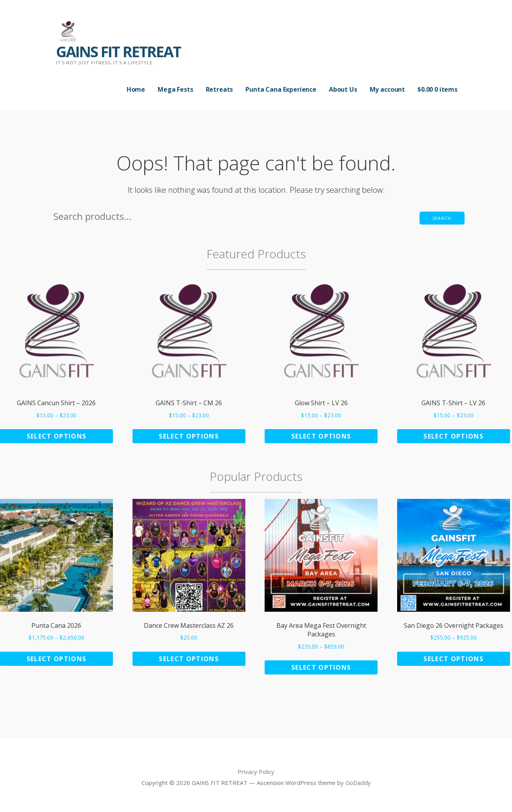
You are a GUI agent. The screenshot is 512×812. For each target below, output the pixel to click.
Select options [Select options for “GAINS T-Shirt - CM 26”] (189, 436)
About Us (343, 89)
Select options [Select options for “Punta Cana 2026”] (57, 659)
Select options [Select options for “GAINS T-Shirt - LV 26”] (453, 436)
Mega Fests (175, 89)
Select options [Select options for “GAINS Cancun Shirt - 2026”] (57, 436)
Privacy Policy (256, 772)
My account (387, 89)
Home (136, 89)
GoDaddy (358, 783)
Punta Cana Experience (281, 89)
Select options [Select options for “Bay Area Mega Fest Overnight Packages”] (321, 667)
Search (442, 218)
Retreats (220, 89)
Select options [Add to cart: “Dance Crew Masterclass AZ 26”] (189, 659)
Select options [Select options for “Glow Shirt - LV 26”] (321, 436)
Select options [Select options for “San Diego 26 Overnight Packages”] (453, 659)
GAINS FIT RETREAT (118, 51)
